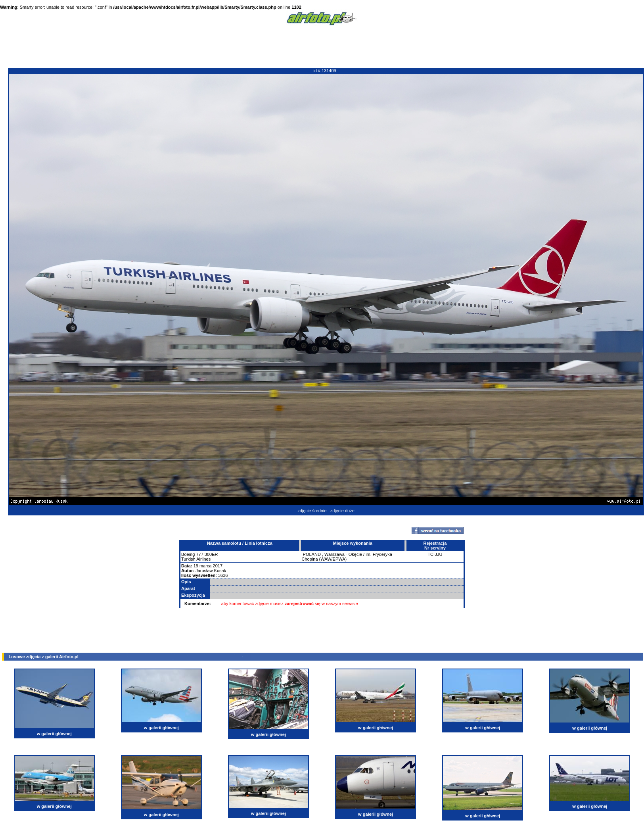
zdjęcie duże (342, 511)
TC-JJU (435, 554)
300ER (211, 554)
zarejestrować (299, 603)
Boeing (188, 554)
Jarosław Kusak (211, 571)
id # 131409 (325, 71)
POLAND (312, 554)
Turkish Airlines (196, 559)
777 (199, 554)
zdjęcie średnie (312, 511)
